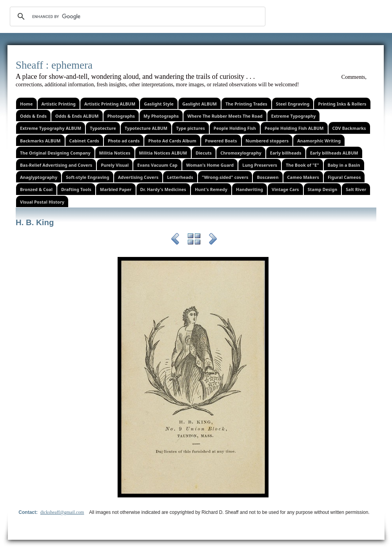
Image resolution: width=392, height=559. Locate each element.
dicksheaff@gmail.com (62, 512)
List (194, 240)
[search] (136, 16)
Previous (175, 240)
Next (213, 240)
